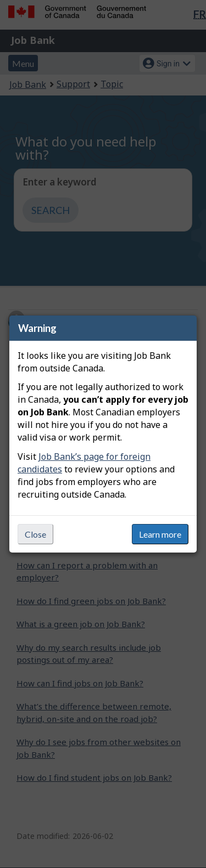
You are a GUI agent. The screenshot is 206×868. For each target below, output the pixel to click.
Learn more (160, 534)
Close (35, 534)
